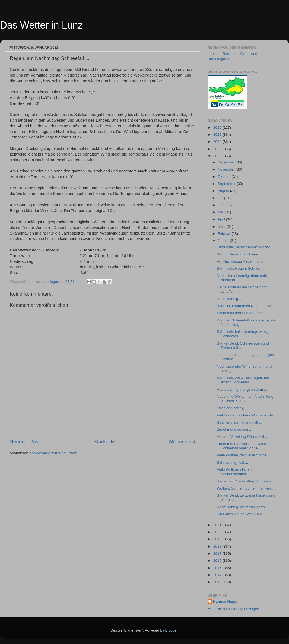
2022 (218, 156)
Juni (222, 205)
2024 (218, 142)
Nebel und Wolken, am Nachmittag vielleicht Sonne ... (245, 399)
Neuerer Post (25, 442)
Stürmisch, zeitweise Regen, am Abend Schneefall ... (243, 380)
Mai (221, 212)
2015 (218, 568)
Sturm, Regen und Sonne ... (239, 254)
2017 (218, 553)
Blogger (172, 630)
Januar (224, 241)
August (224, 191)
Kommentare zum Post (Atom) (54, 453)
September (227, 184)
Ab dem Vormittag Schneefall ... (242, 437)
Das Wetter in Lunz (41, 25)
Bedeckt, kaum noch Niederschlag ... (247, 306)
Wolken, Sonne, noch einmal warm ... (247, 488)
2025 (218, 135)
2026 (218, 127)
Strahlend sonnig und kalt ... (239, 422)
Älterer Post (182, 442)
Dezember (227, 162)
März (222, 227)
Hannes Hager (225, 602)
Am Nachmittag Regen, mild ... (242, 261)
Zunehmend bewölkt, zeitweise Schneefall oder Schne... (242, 446)
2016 (218, 561)
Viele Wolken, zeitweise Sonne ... (244, 455)
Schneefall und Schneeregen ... (242, 313)
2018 (218, 546)
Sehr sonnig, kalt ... (233, 463)
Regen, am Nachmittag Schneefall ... (247, 481)
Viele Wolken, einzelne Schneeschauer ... (235, 472)
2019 (218, 539)
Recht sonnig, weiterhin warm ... (243, 507)
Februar (225, 234)
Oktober (225, 177)
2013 (218, 582)
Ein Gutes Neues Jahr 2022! (240, 514)
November (227, 169)
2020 (218, 532)
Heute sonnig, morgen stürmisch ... (245, 389)
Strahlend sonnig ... (233, 408)
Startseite (104, 442)
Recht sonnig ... (230, 299)
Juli (221, 198)
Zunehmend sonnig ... (235, 429)
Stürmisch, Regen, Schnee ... (241, 268)
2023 (218, 149)
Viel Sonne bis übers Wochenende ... (247, 415)
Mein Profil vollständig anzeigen (233, 609)
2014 (218, 575)
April (222, 219)
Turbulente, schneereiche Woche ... (246, 247)
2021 (218, 525)
